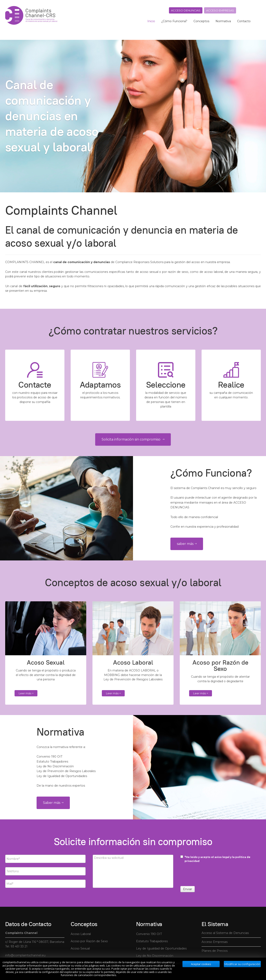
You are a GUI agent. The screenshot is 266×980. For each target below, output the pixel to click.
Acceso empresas (220, 10)
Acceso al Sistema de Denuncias (225, 933)
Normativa (223, 21)
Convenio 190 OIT (149, 934)
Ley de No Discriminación (155, 956)
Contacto (244, 21)
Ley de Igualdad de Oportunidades (161, 948)
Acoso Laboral (81, 934)
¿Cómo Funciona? (174, 21)
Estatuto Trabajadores (152, 941)
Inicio (151, 21)
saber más (187, 544)
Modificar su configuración (242, 964)
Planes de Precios (215, 951)
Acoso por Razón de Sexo (89, 941)
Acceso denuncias (186, 10)
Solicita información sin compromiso (133, 439)
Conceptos (201, 21)
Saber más (53, 803)
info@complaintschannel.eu (25, 955)
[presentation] (212, 876)
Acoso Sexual (80, 948)
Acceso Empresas (215, 942)
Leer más (26, 693)
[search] (257, 21)
